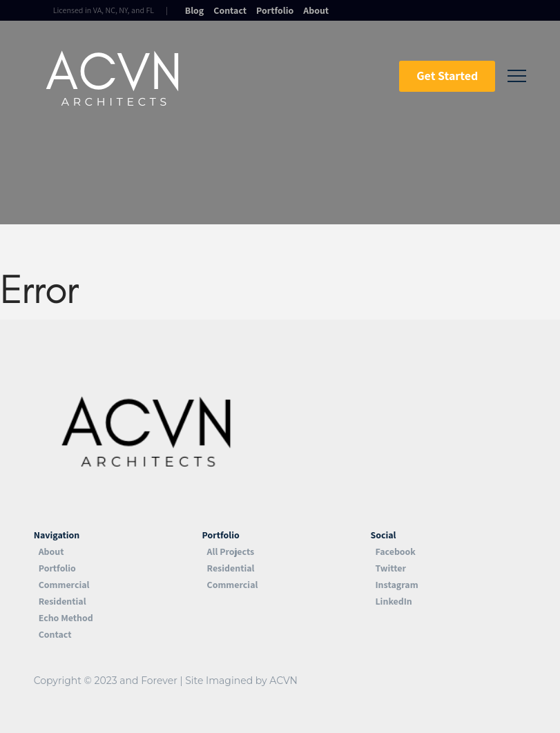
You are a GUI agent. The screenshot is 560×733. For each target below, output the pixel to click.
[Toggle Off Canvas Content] (517, 76)
